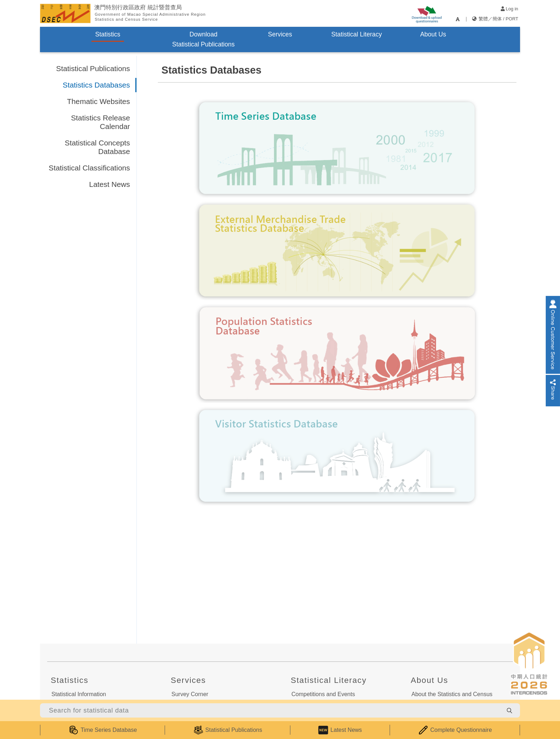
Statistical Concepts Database (97, 147)
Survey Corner (190, 694)
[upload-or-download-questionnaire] (427, 13)
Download (203, 39)
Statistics (107, 34)
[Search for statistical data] (271, 710)
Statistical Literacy (356, 34)
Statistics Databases (96, 85)
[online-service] (553, 335)
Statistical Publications (93, 68)
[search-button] (509, 710)
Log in (509, 9)
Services (280, 34)
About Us (433, 34)
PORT (512, 19)
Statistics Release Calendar (101, 122)
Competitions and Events (323, 694)
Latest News (110, 184)
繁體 (483, 19)
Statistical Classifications (89, 168)
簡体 (497, 19)
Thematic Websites (99, 101)
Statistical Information (79, 694)
